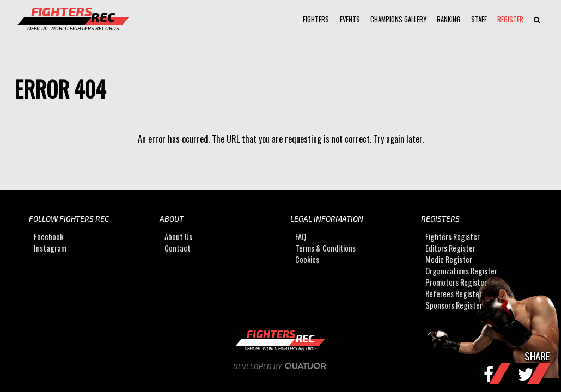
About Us (178, 237)
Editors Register (450, 248)
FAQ (301, 237)
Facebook (48, 237)
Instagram (50, 248)
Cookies (307, 259)
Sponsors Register (454, 305)
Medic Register (449, 259)
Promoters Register (456, 282)
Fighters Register (453, 237)
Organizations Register (461, 271)
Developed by (281, 366)
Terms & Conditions (325, 248)
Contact (178, 248)
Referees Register (454, 294)
